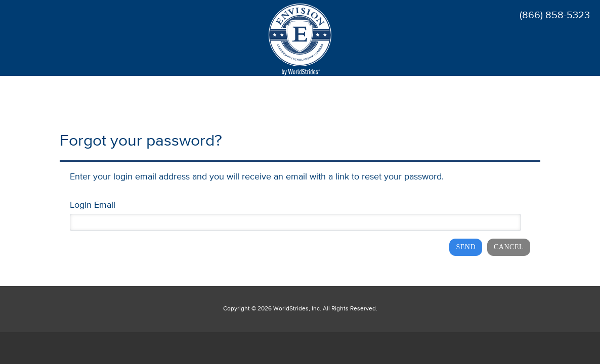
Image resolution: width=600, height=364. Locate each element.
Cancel (509, 247)
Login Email (93, 205)
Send (466, 247)
